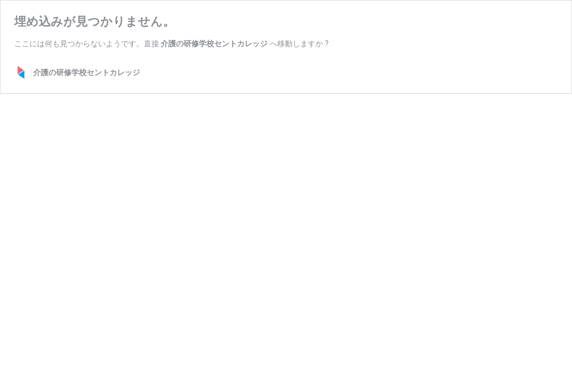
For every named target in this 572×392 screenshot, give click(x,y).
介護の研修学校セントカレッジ (214, 44)
